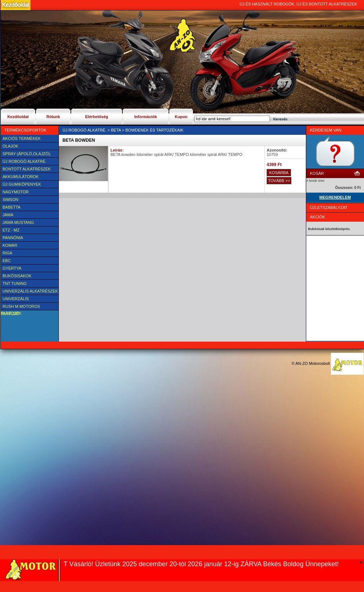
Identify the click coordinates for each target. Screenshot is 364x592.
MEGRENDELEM (335, 197)
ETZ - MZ (11, 230)
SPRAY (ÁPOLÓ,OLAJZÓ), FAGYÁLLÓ (26, 154)
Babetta (11, 207)
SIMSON (10, 200)
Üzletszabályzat (329, 208)
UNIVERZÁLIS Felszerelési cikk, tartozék (21, 299)
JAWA (8, 215)
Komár (10, 245)
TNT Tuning (15, 283)
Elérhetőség (97, 117)
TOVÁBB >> (279, 181)
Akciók (318, 217)
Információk (146, 117)
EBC (7, 261)
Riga (7, 253)
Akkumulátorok (21, 177)
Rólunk (53, 117)
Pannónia (13, 238)
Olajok (10, 146)
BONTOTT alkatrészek (27, 169)
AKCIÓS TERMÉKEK (22, 138)
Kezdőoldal (18, 117)
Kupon (181, 117)
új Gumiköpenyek (22, 184)
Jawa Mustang (18, 222)
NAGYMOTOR (16, 192)
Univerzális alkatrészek (30, 291)
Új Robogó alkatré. (25, 161)
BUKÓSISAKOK (17, 276)
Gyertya (12, 268)
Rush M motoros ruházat (20, 307)
